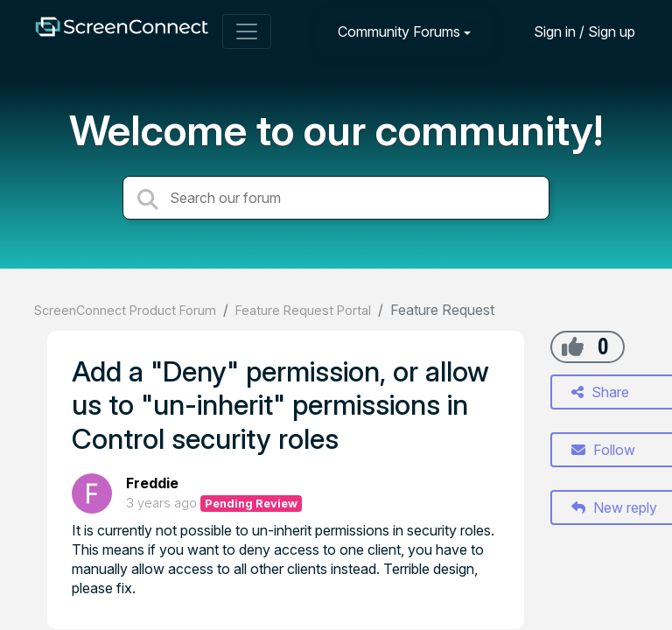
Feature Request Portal (303, 310)
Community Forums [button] (399, 31)
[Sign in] (571, 31)
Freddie (152, 483)
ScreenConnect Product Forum (125, 310)
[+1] (573, 346)
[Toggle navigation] (247, 31)
